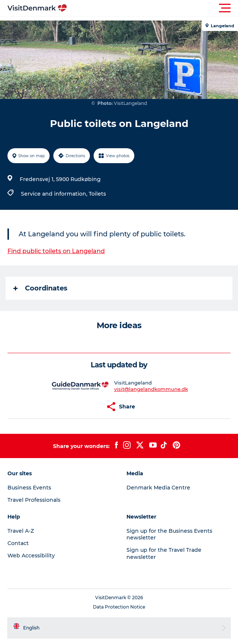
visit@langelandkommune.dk (151, 389)
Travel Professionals (34, 500)
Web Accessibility (31, 556)
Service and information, (55, 194)
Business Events (29, 488)
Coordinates (40, 288)
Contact (18, 543)
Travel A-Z (21, 531)
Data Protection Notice (119, 607)
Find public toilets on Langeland (56, 251)
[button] (153, 8)
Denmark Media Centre (158, 488)
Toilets (97, 194)
